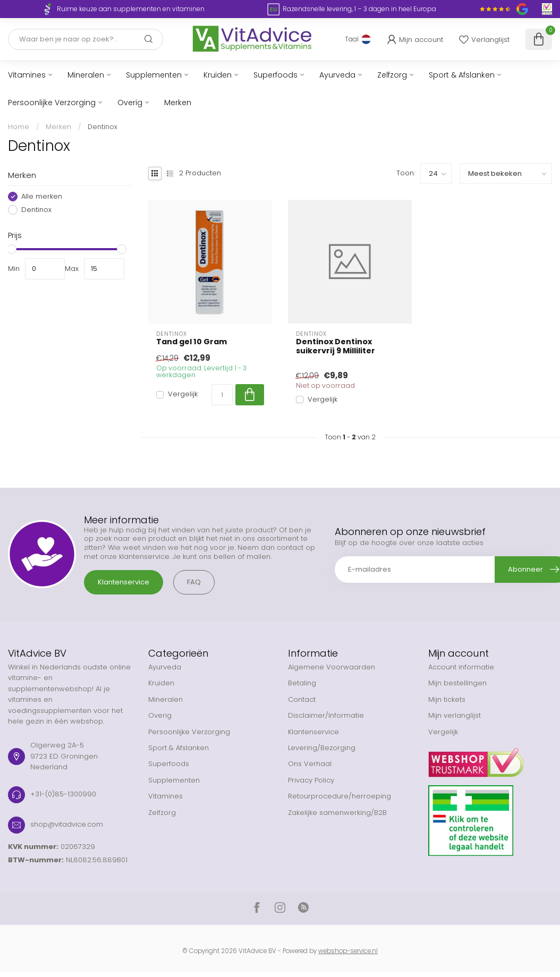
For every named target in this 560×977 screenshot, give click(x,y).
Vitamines (27, 75)
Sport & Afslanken (462, 75)
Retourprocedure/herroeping (340, 796)
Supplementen (154, 75)
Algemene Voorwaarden (332, 667)
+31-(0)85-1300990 (63, 794)
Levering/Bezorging (322, 748)
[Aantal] (222, 395)
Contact (302, 699)
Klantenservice (124, 582)
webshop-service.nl (348, 951)
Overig (130, 103)
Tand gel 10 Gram (192, 342)
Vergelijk (183, 394)
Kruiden (218, 75)
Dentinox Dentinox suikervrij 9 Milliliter (336, 346)
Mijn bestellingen (457, 683)
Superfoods (275, 75)
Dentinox (103, 127)
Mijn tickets (447, 699)
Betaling (302, 683)
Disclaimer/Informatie (326, 715)
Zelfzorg (392, 75)
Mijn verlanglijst (455, 715)
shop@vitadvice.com (67, 824)
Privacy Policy (311, 780)
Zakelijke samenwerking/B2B (337, 813)
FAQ (194, 582)
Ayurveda (337, 75)
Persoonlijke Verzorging (52, 103)
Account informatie (461, 667)
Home (19, 127)
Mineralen (86, 75)
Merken (178, 103)
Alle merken (42, 197)
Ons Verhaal (310, 764)
